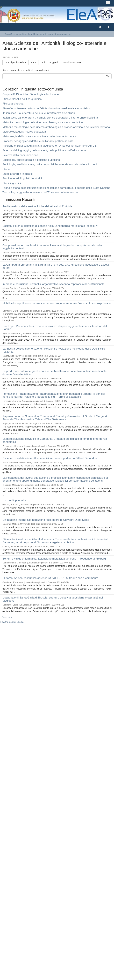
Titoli (43, 62)
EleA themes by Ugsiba (12, 622)
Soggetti (53, 62)
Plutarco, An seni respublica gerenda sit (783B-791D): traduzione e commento (50, 578)
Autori (33, 62)
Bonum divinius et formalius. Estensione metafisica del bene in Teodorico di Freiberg (54, 559)
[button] (100, 27)
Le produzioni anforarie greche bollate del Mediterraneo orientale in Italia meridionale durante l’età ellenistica (54, 373)
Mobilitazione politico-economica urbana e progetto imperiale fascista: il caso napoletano (57, 303)
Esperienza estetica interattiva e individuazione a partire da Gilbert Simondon (50, 458)
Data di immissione (71, 62)
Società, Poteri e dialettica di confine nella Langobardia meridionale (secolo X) (50, 226)
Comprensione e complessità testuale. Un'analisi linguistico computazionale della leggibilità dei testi (52, 247)
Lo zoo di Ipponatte (14, 500)
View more (8, 617)
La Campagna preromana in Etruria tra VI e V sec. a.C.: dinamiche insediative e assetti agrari (56, 266)
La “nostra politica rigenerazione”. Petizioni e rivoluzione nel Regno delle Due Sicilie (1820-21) (54, 350)
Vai (108, 76)
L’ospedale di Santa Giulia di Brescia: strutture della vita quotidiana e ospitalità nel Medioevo (53, 599)
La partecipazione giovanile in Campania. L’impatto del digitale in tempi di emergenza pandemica (55, 440)
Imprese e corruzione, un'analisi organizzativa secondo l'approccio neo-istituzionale (53, 284)
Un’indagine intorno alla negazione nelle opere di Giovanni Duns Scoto (46, 520)
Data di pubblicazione (15, 62)
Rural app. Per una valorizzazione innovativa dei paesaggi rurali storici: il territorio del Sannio (55, 328)
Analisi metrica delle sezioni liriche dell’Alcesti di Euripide (37, 206)
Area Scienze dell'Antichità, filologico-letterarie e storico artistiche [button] (39, 34)
